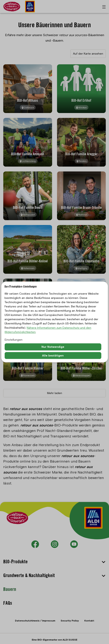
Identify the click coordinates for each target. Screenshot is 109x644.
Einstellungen (14, 340)
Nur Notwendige (53, 347)
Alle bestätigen (53, 355)
